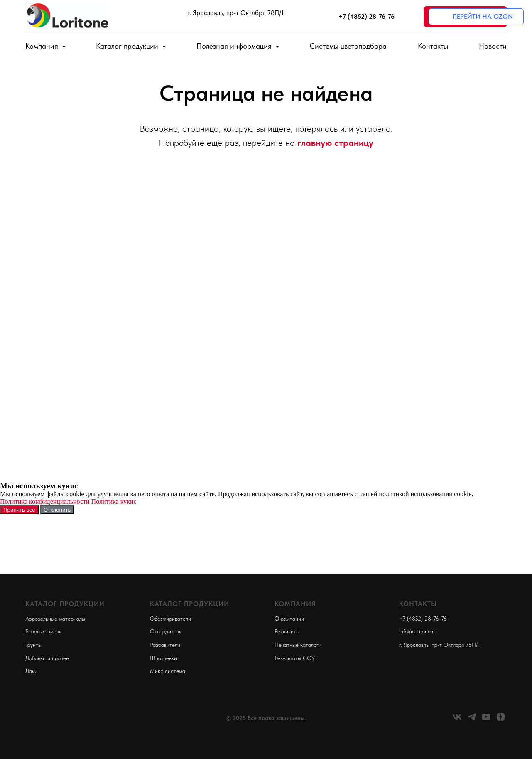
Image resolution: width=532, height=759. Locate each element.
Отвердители (166, 631)
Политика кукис (114, 501)
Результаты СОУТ (296, 658)
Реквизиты (287, 631)
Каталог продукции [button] (128, 46)
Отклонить (57, 510)
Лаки (31, 671)
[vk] (457, 720)
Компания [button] (43, 46)
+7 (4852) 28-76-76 (423, 619)
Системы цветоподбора (348, 46)
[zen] (501, 720)
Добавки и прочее (47, 658)
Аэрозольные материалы (55, 619)
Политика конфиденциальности (45, 501)
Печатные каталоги (298, 645)
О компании (289, 619)
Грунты (33, 645)
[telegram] (472, 720)
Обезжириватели (170, 619)
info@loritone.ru (418, 631)
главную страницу (335, 143)
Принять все (19, 510)
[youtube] (486, 720)
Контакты (433, 46)
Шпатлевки (163, 658)
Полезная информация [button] (235, 46)
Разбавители (165, 645)
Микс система (168, 671)
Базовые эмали (44, 631)
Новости (493, 46)
